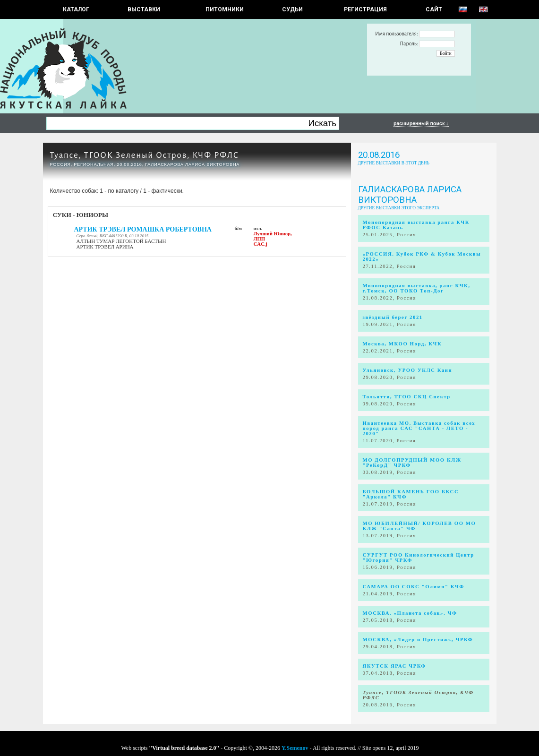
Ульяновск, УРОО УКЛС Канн (408, 370)
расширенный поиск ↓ (421, 123)
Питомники (225, 9)
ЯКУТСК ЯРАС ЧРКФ (395, 666)
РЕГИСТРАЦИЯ (365, 9)
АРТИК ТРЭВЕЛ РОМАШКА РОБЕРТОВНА (143, 229)
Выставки (144, 9)
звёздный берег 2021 (393, 317)
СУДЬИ (292, 9)
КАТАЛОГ (76, 9)
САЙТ (434, 9)
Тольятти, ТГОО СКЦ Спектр (407, 397)
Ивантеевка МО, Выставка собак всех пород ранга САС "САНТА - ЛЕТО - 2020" (419, 428)
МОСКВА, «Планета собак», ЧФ (410, 613)
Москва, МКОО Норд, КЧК (402, 344)
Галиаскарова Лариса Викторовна (410, 195)
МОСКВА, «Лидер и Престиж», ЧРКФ (418, 640)
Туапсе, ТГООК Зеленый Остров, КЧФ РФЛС (145, 155)
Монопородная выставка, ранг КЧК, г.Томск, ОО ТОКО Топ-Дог (417, 288)
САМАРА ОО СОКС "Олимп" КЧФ (414, 587)
